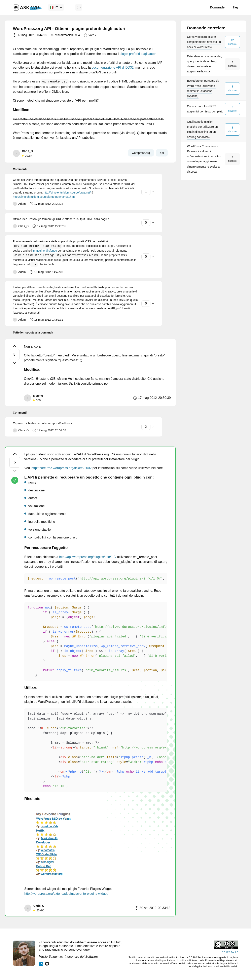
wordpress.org (141, 153)
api (162, 153)
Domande (217, 7)
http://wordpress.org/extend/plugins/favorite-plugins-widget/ (66, 894)
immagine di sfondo (45, 251)
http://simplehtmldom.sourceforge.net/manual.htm (44, 197)
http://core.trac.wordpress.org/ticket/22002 (62, 468)
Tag (235, 7)
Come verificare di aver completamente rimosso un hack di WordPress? (204, 42)
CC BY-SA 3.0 (230, 952)
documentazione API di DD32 (113, 67)
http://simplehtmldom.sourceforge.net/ (67, 192)
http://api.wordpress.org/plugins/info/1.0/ (88, 557)
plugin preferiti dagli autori (138, 54)
